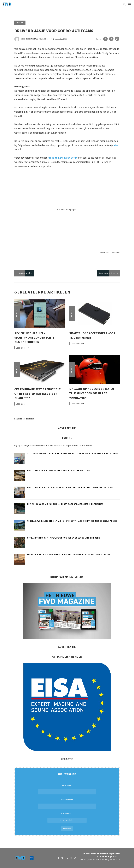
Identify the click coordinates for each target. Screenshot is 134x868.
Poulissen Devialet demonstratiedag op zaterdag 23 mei (59, 471)
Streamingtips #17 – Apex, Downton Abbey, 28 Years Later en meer (63, 538)
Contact (116, 856)
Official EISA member (108, 855)
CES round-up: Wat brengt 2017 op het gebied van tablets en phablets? (37, 394)
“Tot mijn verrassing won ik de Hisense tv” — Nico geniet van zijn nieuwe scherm (73, 454)
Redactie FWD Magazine (37, 39)
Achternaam (67, 800)
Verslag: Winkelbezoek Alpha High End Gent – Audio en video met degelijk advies (72, 521)
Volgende (107, 273)
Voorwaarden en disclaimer (97, 854)
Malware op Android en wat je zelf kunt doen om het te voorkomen (92, 393)
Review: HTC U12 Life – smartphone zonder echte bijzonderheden (34, 338)
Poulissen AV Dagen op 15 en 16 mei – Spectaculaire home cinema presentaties (70, 487)
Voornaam (67, 785)
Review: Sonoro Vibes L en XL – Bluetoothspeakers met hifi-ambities (65, 504)
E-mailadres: (67, 818)
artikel (25, 273)
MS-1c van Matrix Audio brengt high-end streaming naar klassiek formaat (69, 555)
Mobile (20, 23)
